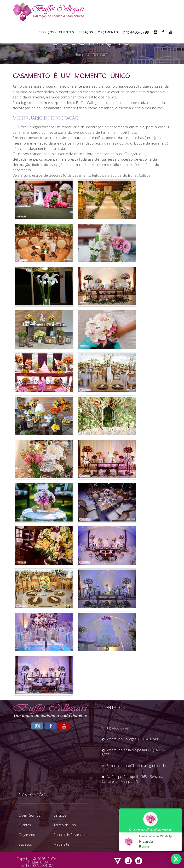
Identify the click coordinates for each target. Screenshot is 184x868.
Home (79, 55)
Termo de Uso (65, 825)
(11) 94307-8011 (151, 739)
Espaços (86, 32)
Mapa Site (61, 844)
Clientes (66, 32)
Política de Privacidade (71, 835)
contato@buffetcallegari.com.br (142, 766)
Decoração (101, 55)
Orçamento (108, 32)
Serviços (46, 32)
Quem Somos (29, 815)
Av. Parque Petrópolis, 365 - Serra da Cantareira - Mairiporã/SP (132, 779)
